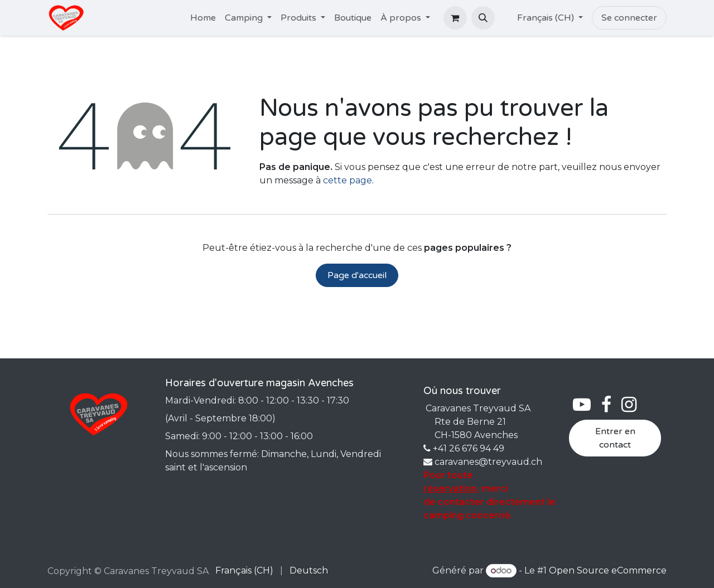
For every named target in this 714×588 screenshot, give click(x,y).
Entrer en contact (615, 438)
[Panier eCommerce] (455, 18)
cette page (348, 180)
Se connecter (629, 18)
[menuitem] (203, 18)
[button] (483, 18)
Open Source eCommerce (608, 570)
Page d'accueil (357, 275)
